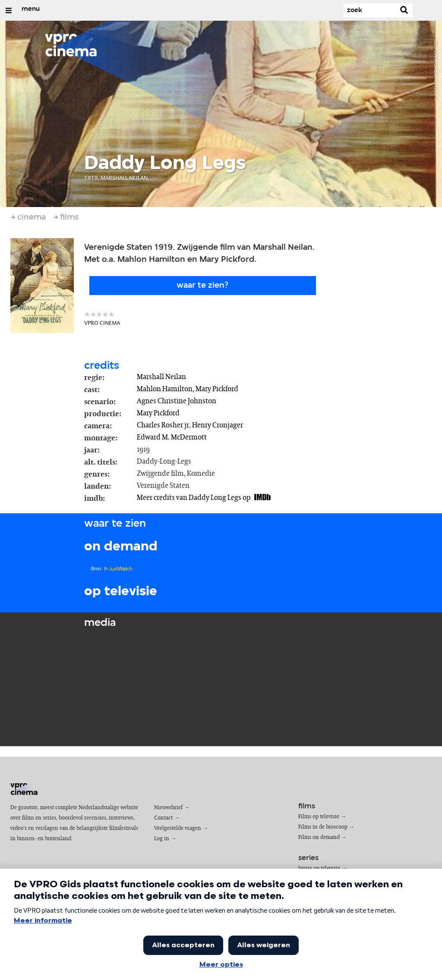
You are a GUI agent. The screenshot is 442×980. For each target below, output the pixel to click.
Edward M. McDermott (172, 437)
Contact (163, 818)
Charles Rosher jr (163, 425)
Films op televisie (319, 817)
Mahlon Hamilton (165, 389)
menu (31, 9)
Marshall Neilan (161, 377)
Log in (162, 839)
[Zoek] (369, 10)
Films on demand (319, 837)
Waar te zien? (202, 286)
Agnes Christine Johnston (177, 401)
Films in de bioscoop (323, 827)
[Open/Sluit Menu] (9, 10)
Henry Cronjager (218, 425)
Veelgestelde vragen (178, 828)
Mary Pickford (217, 389)
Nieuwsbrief (168, 808)
